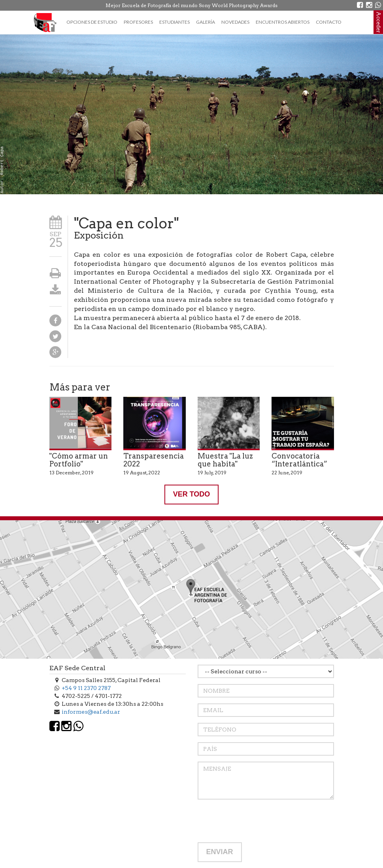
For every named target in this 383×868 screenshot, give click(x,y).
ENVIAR (220, 852)
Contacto (329, 22)
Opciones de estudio (92, 22)
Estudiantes (175, 22)
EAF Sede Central (77, 668)
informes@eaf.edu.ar (91, 712)
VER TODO (192, 495)
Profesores (138, 22)
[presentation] (258, 821)
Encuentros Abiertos (283, 22)
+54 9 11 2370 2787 (86, 688)
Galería (206, 22)
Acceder (378, 22)
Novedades (235, 22)
